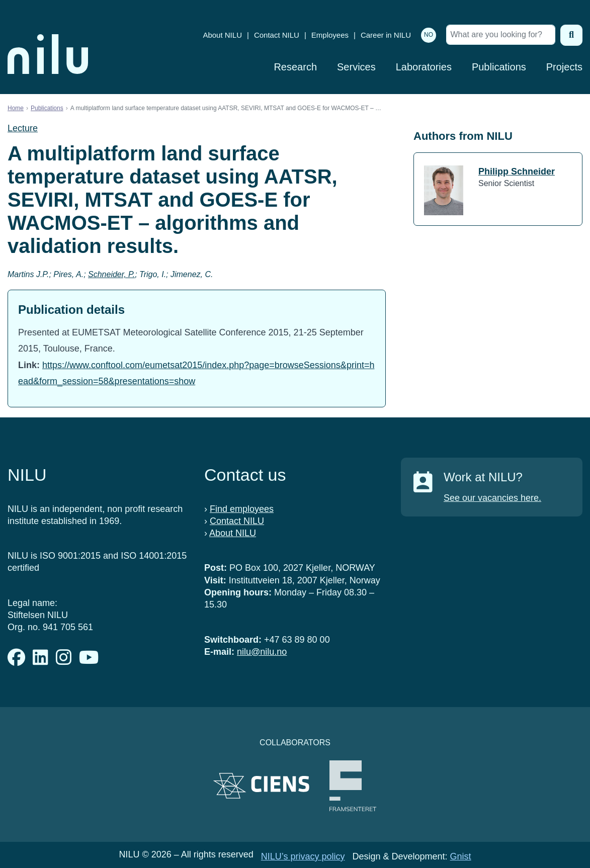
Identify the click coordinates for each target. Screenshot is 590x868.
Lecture (23, 128)
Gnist (461, 856)
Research (295, 67)
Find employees (242, 509)
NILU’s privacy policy (303, 856)
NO (429, 35)
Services (356, 67)
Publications (499, 67)
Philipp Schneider (517, 171)
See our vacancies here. (492, 498)
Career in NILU (386, 35)
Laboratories (424, 67)
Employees (330, 35)
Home (16, 108)
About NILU (222, 35)
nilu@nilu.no (262, 652)
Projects (564, 67)
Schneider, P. (111, 274)
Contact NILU (277, 35)
